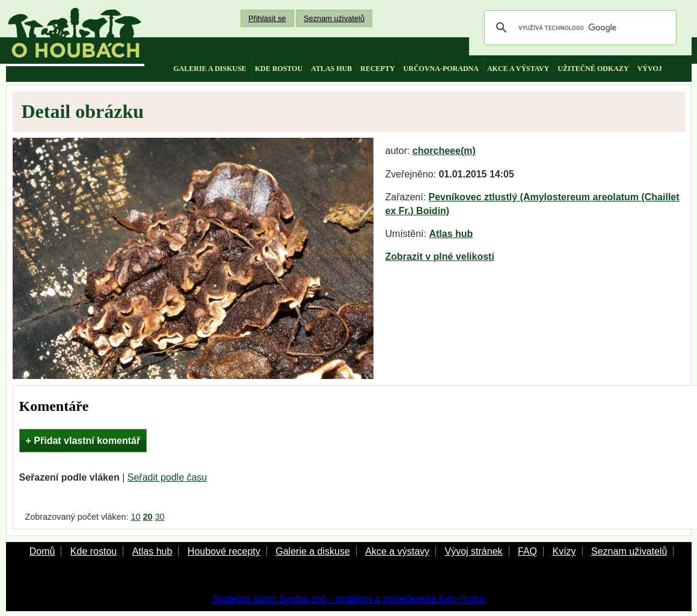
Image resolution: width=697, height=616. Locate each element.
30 (160, 517)
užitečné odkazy (593, 69)
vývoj (650, 69)
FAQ (527, 551)
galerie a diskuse (210, 69)
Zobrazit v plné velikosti (440, 257)
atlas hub (331, 69)
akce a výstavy (518, 69)
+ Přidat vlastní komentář (83, 441)
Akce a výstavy (397, 551)
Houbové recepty (224, 551)
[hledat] (579, 28)
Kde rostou (94, 551)
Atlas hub (451, 234)
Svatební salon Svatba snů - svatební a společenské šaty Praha (348, 599)
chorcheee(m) (444, 151)
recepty (377, 69)
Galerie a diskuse (313, 551)
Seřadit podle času (167, 477)
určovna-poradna (441, 69)
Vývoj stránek (473, 551)
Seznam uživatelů (334, 18)
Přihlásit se (267, 18)
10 (135, 517)
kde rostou (279, 69)
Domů (42, 551)
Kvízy (564, 551)
